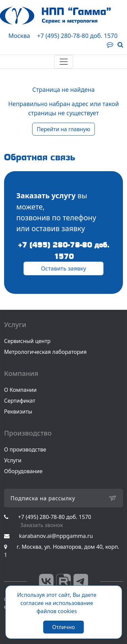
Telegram (81, 581)
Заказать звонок (42, 525)
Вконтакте (46, 581)
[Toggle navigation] (64, 62)
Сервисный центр (27, 341)
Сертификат (20, 401)
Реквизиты (18, 411)
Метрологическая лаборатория (45, 352)
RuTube (63, 581)
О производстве (25, 449)
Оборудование (23, 471)
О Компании (20, 390)
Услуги (13, 460)
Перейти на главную (63, 129)
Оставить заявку (63, 268)
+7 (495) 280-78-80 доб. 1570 (77, 36)
